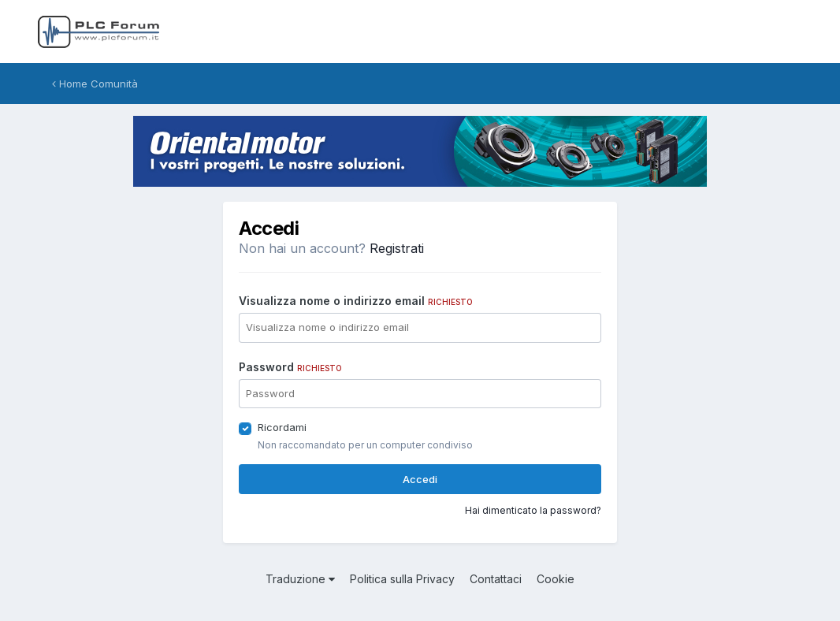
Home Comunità (95, 84)
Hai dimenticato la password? (533, 510)
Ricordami (282, 427)
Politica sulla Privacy (402, 579)
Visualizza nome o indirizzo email (356, 301)
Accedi (420, 479)
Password (290, 367)
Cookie (556, 579)
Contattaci (496, 579)
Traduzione (300, 579)
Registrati (397, 248)
